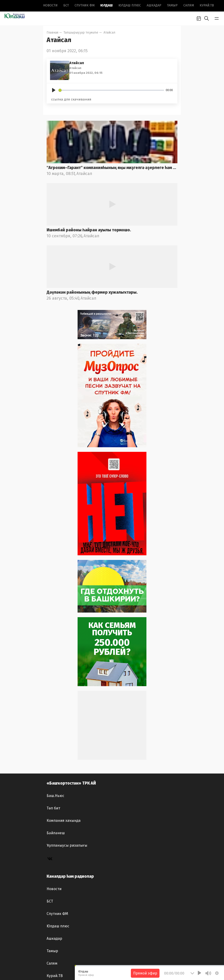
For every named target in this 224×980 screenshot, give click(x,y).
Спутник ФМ (85, 5)
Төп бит (53, 808)
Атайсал (109, 33)
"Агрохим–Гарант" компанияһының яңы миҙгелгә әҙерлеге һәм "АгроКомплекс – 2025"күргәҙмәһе (112, 168)
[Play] (54, 90)
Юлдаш (106, 5)
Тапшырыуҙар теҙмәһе (81, 33)
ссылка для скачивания (71, 99)
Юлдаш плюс (130, 5)
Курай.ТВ (207, 5)
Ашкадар (154, 5)
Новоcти (50, 5)
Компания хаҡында (64, 821)
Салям (189, 5)
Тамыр (172, 5)
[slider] (111, 90)
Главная (52, 33)
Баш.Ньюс (55, 796)
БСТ (66, 5)
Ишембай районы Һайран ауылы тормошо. (89, 230)
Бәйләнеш (56, 833)
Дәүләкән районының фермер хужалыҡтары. (92, 292)
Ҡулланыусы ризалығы (67, 845)
